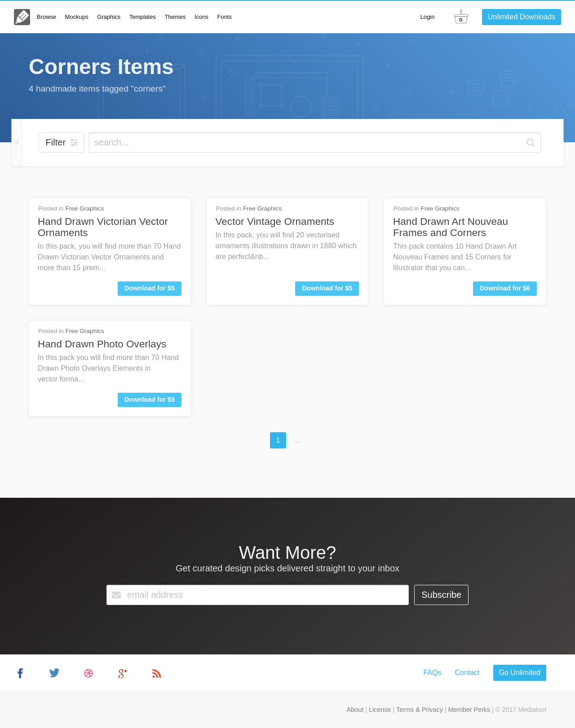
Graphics (109, 17)
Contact (467, 673)
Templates (143, 17)
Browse (46, 17)
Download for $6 (505, 288)
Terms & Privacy (420, 710)
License (380, 710)
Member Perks (469, 710)
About (355, 710)
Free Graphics (84, 208)
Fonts (224, 17)
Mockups (77, 17)
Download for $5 (150, 288)
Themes (175, 17)
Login (428, 17)
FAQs (432, 673)
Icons (201, 17)
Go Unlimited (520, 673)
